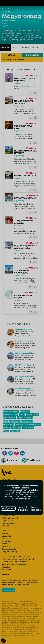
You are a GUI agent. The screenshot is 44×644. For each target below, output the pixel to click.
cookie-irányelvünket (26, 492)
